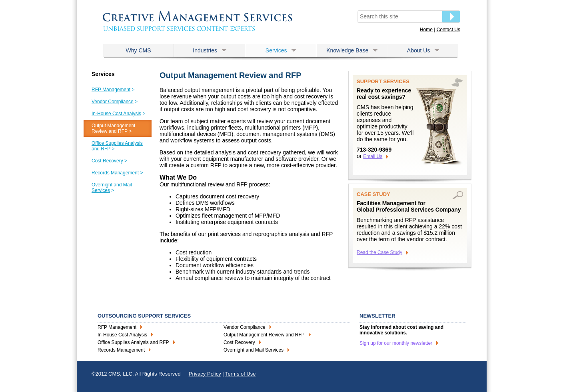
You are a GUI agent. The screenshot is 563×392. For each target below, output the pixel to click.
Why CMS (139, 50)
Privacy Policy (205, 374)
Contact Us (448, 30)
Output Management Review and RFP (264, 335)
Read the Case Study (379, 252)
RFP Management (117, 327)
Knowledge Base (352, 50)
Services (281, 50)
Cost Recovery (239, 342)
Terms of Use (241, 374)
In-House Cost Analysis (122, 335)
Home (426, 30)
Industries (209, 50)
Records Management (121, 350)
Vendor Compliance (245, 327)
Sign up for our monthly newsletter (396, 343)
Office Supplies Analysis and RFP (133, 342)
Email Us (373, 156)
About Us (423, 50)
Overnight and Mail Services (254, 350)
